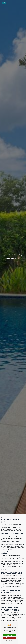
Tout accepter (9, 635)
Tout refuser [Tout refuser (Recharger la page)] (9, 638)
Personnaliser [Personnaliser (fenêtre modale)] (9, 641)
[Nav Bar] (4, 3)
